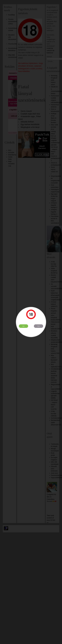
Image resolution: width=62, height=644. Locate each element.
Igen (24, 326)
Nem (39, 326)
